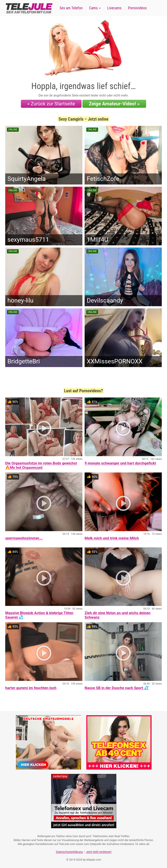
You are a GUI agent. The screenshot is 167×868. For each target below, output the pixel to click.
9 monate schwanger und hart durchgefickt (120, 463)
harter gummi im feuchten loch (31, 688)
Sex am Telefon (71, 8)
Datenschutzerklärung (69, 852)
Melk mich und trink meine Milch (112, 538)
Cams (95, 8)
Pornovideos (137, 8)
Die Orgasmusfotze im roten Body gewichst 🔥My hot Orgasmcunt (41, 465)
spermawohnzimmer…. (24, 538)
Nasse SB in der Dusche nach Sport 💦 (117, 688)
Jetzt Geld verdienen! (99, 852)
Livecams (114, 8)
